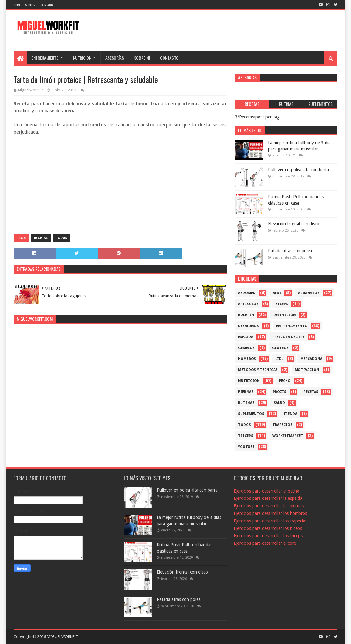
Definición (285, 315)
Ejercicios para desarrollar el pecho (267, 491)
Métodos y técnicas (258, 370)
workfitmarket (288, 436)
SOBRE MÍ (142, 58)
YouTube (246, 447)
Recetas (41, 238)
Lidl (279, 359)
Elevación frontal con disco (294, 224)
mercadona (311, 359)
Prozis (279, 392)
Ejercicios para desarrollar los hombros (270, 513)
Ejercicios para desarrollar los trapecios (270, 521)
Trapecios (282, 425)
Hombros (247, 359)
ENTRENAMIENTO (45, 58)
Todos (61, 238)
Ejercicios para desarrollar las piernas (269, 506)
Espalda (246, 337)
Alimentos (309, 293)
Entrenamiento (292, 326)
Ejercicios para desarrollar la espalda (268, 498)
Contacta (47, 5)
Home (17, 5)
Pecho (285, 381)
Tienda (290, 414)
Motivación (307, 370)
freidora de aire (288, 337)
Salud (279, 403)
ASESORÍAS (115, 58)
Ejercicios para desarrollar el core (265, 543)
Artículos (248, 304)
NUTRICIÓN (82, 58)
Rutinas (246, 403)
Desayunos (248, 326)
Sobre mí (31, 5)
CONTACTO (169, 58)
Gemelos (246, 348)
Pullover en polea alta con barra (298, 170)
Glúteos (280, 348)
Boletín (246, 315)
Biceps (282, 304)
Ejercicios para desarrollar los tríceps (268, 536)
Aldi (277, 293)
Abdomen (247, 293)
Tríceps (246, 436)
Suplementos (251, 414)
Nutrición (249, 381)
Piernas (246, 392)
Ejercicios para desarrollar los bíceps (268, 528)
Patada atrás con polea (290, 251)
